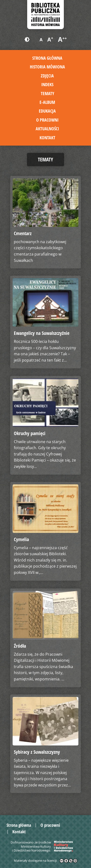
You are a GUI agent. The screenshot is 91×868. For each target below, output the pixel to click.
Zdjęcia (47, 76)
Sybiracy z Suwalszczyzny (37, 752)
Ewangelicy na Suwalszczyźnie (42, 333)
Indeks (47, 84)
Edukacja (47, 111)
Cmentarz (23, 233)
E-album (47, 102)
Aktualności (47, 129)
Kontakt (47, 138)
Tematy (47, 93)
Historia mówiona (47, 67)
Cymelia (21, 539)
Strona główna (47, 58)
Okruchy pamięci (30, 433)
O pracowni (47, 120)
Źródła (20, 646)
